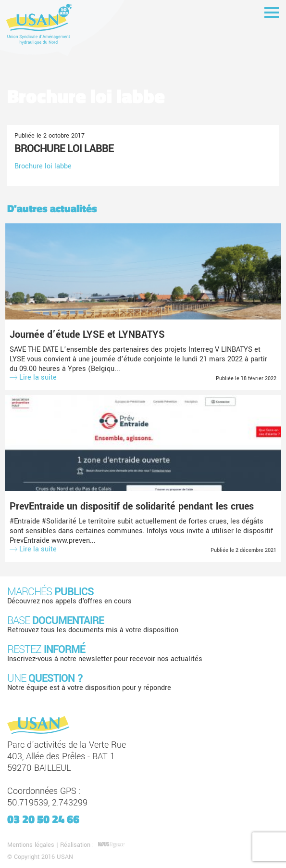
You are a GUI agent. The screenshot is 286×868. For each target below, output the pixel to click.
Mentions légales (31, 845)
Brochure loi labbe (64, 149)
